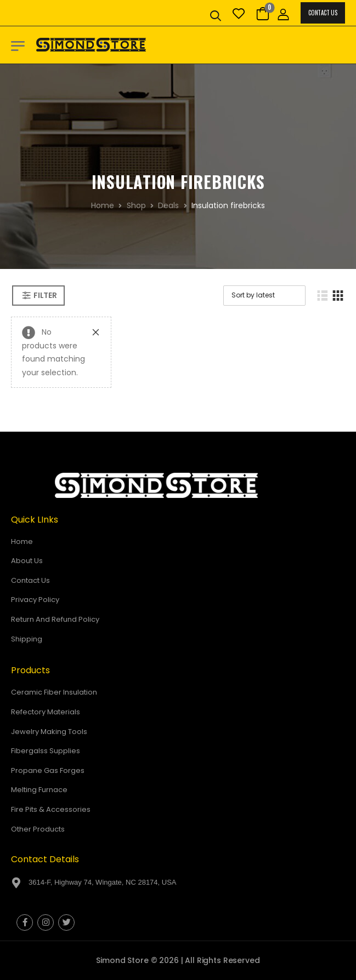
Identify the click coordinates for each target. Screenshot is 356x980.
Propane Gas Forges (48, 770)
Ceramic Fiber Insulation (54, 692)
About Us (27, 561)
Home (103, 205)
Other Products (38, 829)
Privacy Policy (35, 600)
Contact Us (323, 13)
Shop (136, 205)
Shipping (27, 639)
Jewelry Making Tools (49, 732)
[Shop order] (264, 296)
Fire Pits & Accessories (51, 809)
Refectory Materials (46, 712)
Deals (168, 205)
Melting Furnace (39, 790)
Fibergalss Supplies (46, 751)
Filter (45, 295)
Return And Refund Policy (55, 619)
